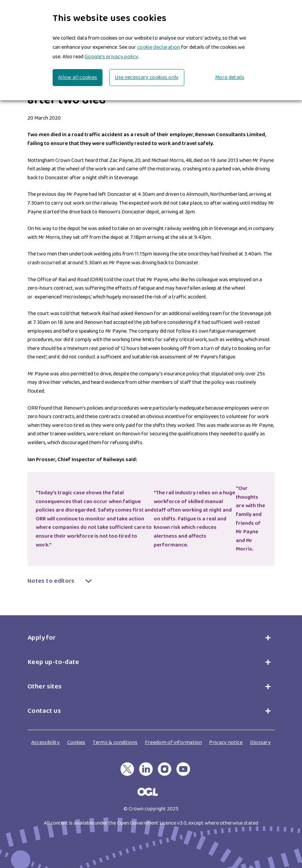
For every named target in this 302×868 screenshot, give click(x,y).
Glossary (261, 742)
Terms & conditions (115, 742)
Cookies (76, 742)
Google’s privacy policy (111, 57)
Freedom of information (173, 742)
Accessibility (45, 742)
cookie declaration (159, 47)
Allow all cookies (78, 77)
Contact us (44, 711)
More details (230, 77)
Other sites (44, 686)
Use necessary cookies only (147, 77)
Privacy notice (226, 742)
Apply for (43, 638)
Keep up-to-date (53, 662)
